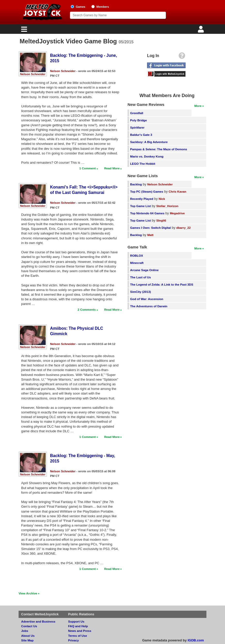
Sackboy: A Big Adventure (149, 142)
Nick (162, 199)
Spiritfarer (137, 127)
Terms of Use (78, 636)
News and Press (80, 631)
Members (103, 7)
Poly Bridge (138, 120)
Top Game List (140, 206)
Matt (150, 235)
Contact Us (29, 626)
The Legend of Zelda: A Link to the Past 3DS (162, 284)
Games (81, 7)
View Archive (28, 593)
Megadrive (177, 213)
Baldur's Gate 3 (141, 135)
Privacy (74, 640)
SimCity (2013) (140, 292)
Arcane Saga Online (144, 270)
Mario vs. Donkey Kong (147, 156)
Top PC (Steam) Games (147, 191)
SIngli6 (161, 220)
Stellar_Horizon (167, 206)
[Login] (202, 31)
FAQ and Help (78, 626)
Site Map (27, 640)
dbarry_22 (183, 228)
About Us (28, 636)
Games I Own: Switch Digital (150, 228)
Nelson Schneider (33, 74)
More (198, 106)
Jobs (25, 631)
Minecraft (137, 263)
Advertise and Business (38, 621)
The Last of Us (140, 277)
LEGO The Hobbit (143, 164)
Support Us (76, 621)
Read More (112, 168)
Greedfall (137, 113)
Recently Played (142, 199)
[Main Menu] (23, 31)
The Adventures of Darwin (149, 306)
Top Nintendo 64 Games (147, 213)
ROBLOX (136, 256)
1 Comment (87, 168)
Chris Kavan (178, 191)
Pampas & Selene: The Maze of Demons (159, 149)
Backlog (136, 184)
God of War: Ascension (147, 299)
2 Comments (87, 309)
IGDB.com (196, 640)
